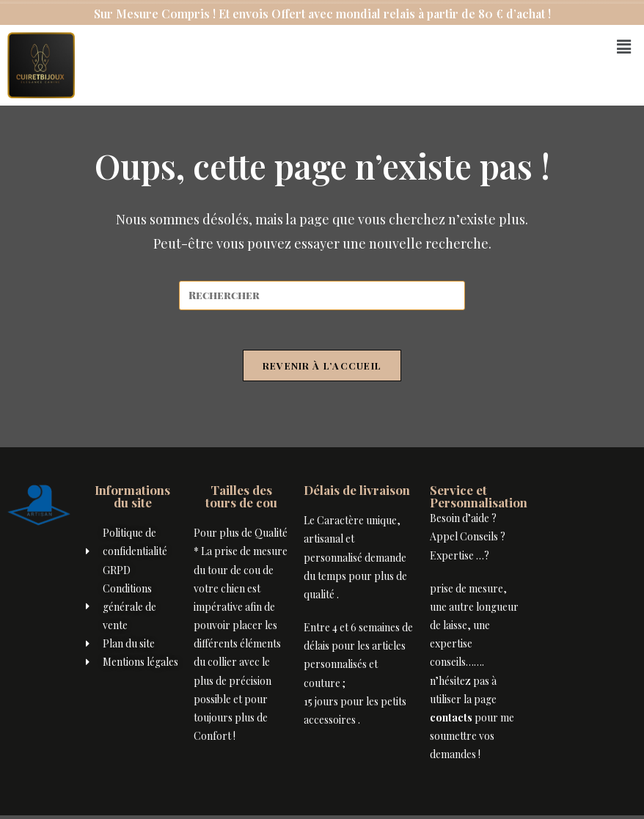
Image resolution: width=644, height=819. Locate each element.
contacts (451, 722)
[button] (624, 46)
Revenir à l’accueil (322, 370)
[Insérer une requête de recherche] (322, 295)
